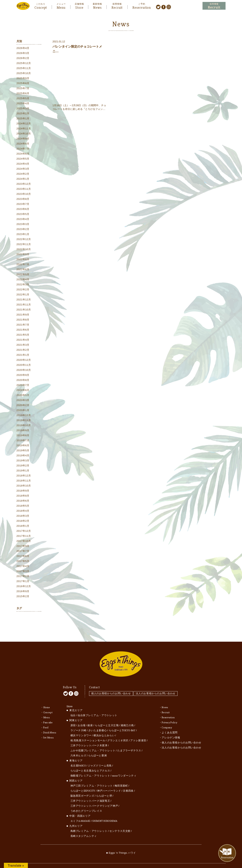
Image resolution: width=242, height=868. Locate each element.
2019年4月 (23, 456)
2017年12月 (24, 532)
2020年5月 (23, 396)
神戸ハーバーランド (109, 781)
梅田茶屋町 (121, 776)
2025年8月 (23, 84)
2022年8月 (23, 260)
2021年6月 (23, 331)
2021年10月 (24, 310)
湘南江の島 (127, 716)
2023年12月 (24, 185)
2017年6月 (23, 557)
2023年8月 (23, 200)
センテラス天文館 (120, 821)
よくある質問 (170, 723)
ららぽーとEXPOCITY (83, 781)
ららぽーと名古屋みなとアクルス (90, 761)
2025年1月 (23, 119)
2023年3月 (23, 225)
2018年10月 (24, 486)
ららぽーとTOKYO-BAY (122, 721)
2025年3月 (23, 109)
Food (46, 718)
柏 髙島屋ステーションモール (88, 731)
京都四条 (128, 781)
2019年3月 (23, 461)
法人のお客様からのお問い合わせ (157, 684)
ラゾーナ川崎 (78, 721)
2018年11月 (24, 481)
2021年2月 (23, 351)
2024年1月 (23, 180)
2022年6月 (23, 270)
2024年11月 (24, 129)
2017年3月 (23, 572)
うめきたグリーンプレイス (86, 801)
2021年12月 (24, 300)
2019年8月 (23, 436)
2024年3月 (23, 170)
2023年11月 (24, 190)
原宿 (73, 716)
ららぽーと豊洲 (98, 746)
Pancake (48, 713)
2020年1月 (23, 411)
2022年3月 (23, 285)
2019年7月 (23, 441)
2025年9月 (23, 79)
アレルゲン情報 (171, 728)
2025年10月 (24, 74)
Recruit (117, 7)
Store (79, 7)
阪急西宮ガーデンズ (82, 786)
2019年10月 (24, 426)
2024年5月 (23, 159)
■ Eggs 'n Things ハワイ (121, 843)
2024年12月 (24, 124)
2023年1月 (23, 235)
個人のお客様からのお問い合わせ (111, 684)
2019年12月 (24, 416)
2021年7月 (23, 325)
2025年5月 (23, 99)
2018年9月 (23, 491)
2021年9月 (23, 315)
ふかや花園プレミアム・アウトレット (93, 741)
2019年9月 (23, 431)
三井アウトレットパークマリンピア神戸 (94, 796)
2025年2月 (23, 114)
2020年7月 (23, 386)
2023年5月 (23, 215)
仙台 (73, 706)
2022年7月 (23, 265)
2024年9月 (23, 139)
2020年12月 (24, 361)
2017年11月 (24, 537)
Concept (41, 7)
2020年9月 (23, 376)
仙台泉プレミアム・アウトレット (97, 706)
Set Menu (48, 728)
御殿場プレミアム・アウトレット (90, 766)
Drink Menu (50, 723)
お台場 (82, 716)
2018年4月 (23, 512)
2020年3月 (23, 401)
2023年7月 (23, 205)
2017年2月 (23, 577)
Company (167, 718)
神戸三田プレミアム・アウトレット (92, 776)
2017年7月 (23, 552)
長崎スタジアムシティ (84, 826)
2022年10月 (24, 250)
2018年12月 (24, 476)
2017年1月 (23, 582)
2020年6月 (23, 391)
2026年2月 (23, 59)
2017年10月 (24, 542)
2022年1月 (23, 295)
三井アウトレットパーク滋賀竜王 (90, 791)
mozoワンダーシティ (124, 766)
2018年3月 (23, 517)
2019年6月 (23, 446)
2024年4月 (23, 165)
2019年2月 (23, 466)
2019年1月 (23, 471)
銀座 (90, 716)
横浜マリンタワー (81, 726)
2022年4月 (23, 280)
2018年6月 (23, 502)
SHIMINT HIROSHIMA (105, 811)
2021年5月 (23, 336)
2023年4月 (23, 220)
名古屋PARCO (78, 756)
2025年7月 (23, 89)
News (97, 7)
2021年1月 (23, 356)
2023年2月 (23, 230)
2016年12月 (24, 587)
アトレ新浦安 (138, 731)
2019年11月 (24, 421)
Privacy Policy (169, 713)
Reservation (142, 7)
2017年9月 (23, 547)
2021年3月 (23, 346)
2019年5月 (23, 451)
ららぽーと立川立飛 (107, 716)
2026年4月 (23, 49)
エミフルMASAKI (81, 811)
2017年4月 (23, 567)
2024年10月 (24, 134)
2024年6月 (23, 154)
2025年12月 (24, 64)
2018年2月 (23, 522)
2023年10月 (24, 195)
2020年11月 (24, 366)
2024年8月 (23, 144)
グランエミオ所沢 (118, 731)
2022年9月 (23, 255)
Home (47, 698)
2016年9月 (23, 592)
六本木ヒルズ (78, 746)
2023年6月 (23, 210)
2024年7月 (23, 149)
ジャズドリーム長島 (100, 756)
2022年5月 (23, 275)
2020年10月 (24, 371)
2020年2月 (23, 406)
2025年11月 (24, 69)
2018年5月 (23, 507)
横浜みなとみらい (104, 726)
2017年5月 (23, 562)
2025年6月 (23, 94)
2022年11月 (24, 245)
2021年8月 (23, 320)
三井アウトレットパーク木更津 (89, 736)
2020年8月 (23, 381)
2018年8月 (23, 496)
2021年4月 (23, 341)
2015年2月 (23, 597)
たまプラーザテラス (129, 741)
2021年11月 (24, 305)
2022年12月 (24, 240)
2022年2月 (23, 290)
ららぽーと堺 (104, 786)
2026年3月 (23, 54)
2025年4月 (23, 104)
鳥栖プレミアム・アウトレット (89, 821)
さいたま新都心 (98, 721)
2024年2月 (23, 175)
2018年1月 (23, 527)
